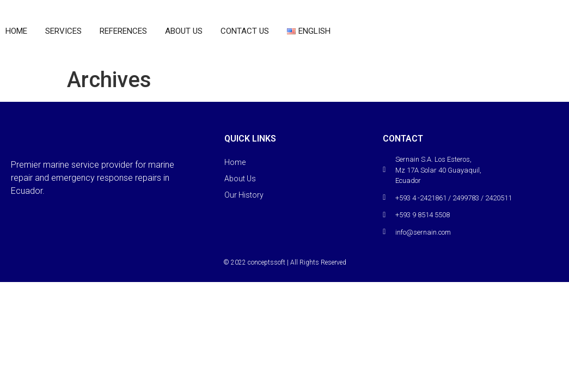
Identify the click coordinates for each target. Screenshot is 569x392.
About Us (184, 31)
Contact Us (245, 31)
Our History (244, 195)
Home (235, 162)
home (16, 31)
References (123, 31)
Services (63, 31)
